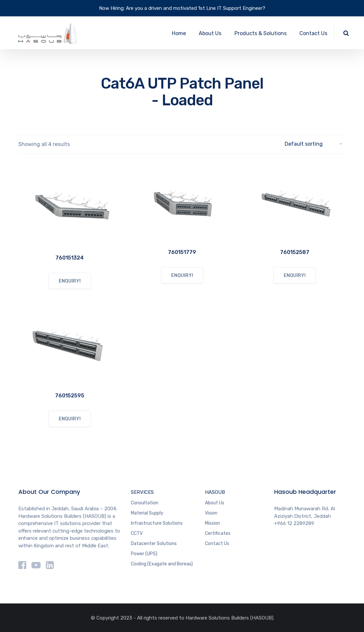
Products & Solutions (261, 33)
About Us (210, 33)
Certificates (218, 533)
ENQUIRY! (70, 281)
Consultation (145, 503)
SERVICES (142, 492)
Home (179, 33)
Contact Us (313, 33)
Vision (211, 513)
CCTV (137, 533)
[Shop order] (315, 144)
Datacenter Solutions (154, 544)
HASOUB (215, 492)
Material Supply (147, 513)
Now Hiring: (112, 8)
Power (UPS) (144, 554)
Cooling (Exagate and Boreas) (162, 564)
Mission (212, 523)
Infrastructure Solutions (157, 523)
